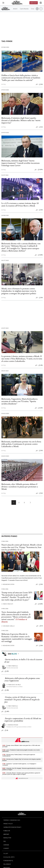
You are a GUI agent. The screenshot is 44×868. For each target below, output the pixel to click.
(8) (41, 646)
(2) (41, 493)
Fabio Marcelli (12, 666)
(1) (41, 626)
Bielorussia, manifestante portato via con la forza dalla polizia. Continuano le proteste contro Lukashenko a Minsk (21, 444)
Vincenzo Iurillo (8, 626)
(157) (7, 712)
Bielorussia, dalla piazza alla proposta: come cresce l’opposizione (22, 679)
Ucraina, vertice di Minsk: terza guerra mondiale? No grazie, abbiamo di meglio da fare (22, 700)
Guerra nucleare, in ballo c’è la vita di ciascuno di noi (23, 661)
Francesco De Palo (14, 685)
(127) (40, 408)
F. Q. (4, 84)
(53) (41, 365)
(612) (40, 255)
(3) (41, 127)
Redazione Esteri (8, 584)
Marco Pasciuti (7, 604)
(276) (40, 170)
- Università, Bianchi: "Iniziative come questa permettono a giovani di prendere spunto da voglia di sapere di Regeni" (21, 774)
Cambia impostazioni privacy (12, 827)
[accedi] (41, 3)
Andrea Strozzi (12, 725)
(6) (6, 730)
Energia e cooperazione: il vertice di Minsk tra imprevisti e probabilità (23, 720)
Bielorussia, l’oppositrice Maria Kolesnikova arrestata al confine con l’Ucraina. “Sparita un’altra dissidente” (19, 401)
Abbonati (34, 3)
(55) (7, 690)
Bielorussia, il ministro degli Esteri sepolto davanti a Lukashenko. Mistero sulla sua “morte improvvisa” (21, 120)
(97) (7, 671)
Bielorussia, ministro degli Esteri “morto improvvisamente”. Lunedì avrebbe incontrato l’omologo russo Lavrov (21, 163)
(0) (41, 84)
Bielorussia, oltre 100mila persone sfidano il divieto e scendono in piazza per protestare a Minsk (20, 487)
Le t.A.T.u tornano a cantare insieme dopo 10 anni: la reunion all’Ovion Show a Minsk (20, 204)
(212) (40, 604)
